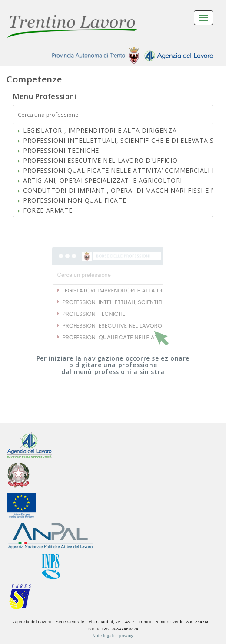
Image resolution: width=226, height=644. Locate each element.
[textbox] (113, 115)
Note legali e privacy (113, 636)
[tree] (113, 171)
